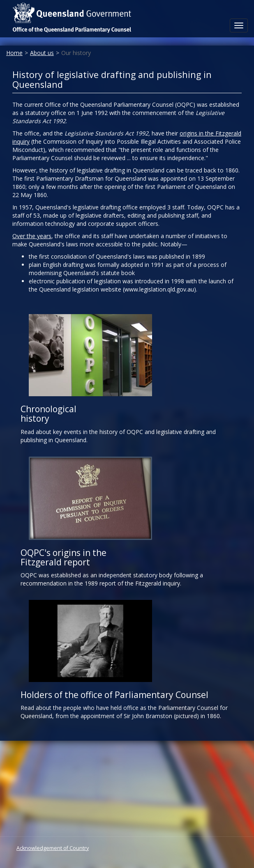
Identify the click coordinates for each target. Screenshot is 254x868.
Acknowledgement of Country (53, 848)
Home (14, 53)
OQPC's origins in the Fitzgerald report (63, 557)
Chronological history (48, 414)
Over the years (32, 236)
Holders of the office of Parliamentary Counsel (114, 695)
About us (42, 53)
